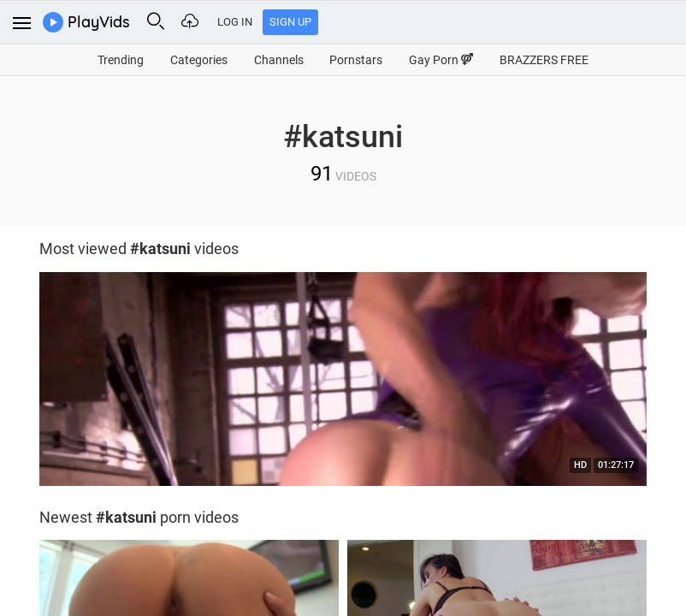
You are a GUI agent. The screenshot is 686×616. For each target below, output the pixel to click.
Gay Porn (441, 60)
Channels (279, 60)
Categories (199, 60)
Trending (121, 60)
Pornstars (356, 60)
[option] (343, 383)
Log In (235, 22)
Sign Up (290, 22)
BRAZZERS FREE (544, 60)
